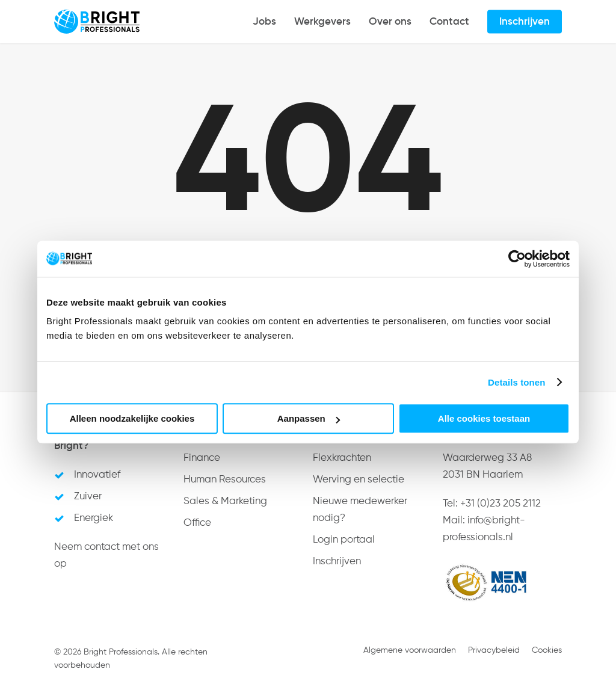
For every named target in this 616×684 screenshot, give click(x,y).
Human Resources (225, 480)
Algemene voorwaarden (410, 650)
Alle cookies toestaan (484, 418)
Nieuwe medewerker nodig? (360, 510)
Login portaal (344, 540)
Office (197, 523)
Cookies (547, 650)
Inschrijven (337, 562)
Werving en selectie (359, 480)
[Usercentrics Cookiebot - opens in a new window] (517, 259)
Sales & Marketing (225, 501)
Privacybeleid (494, 650)
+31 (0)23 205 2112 (500, 504)
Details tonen (516, 382)
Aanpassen (309, 418)
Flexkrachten (342, 458)
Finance (202, 458)
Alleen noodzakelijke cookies (132, 418)
